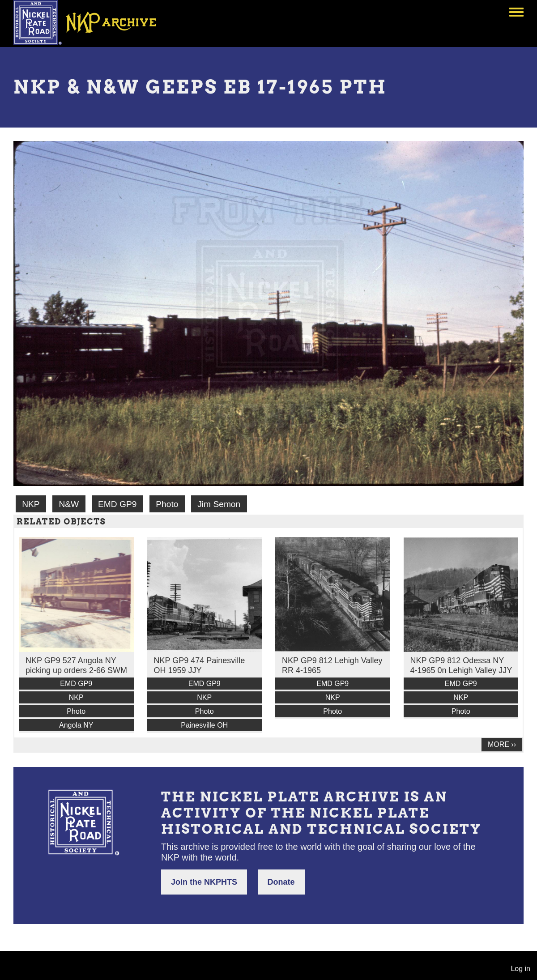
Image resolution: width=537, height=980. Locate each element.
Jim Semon (219, 504)
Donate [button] (281, 882)
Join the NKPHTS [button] (204, 882)
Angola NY (76, 725)
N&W (69, 504)
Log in (520, 969)
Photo (167, 504)
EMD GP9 (117, 504)
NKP (31, 504)
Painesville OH (204, 725)
